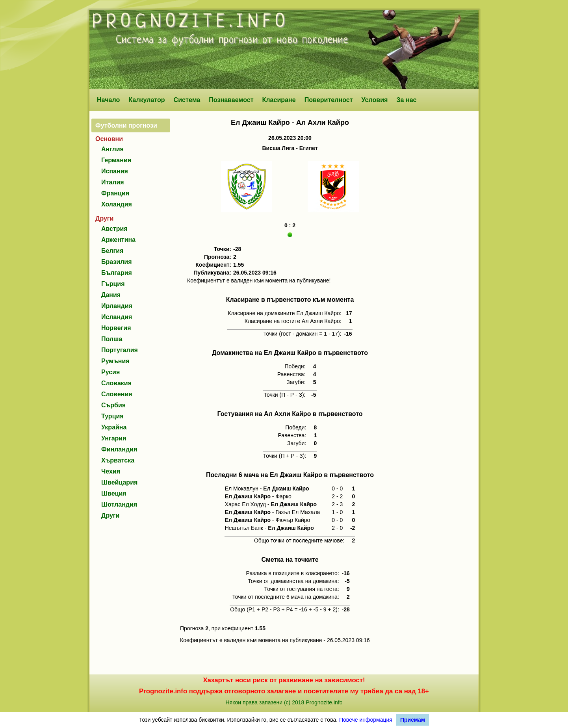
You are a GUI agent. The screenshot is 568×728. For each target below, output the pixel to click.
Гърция (113, 284)
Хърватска (118, 460)
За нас (406, 100)
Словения (117, 394)
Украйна (114, 427)
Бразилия (117, 262)
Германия (116, 160)
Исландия (117, 317)
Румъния (115, 361)
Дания (111, 295)
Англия (112, 149)
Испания (115, 171)
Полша (112, 339)
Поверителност (329, 100)
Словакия (116, 383)
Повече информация (366, 720)
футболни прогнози (215, 40)
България (117, 273)
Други (110, 515)
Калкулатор (147, 100)
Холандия (117, 204)
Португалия (120, 350)
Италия (113, 182)
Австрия (114, 229)
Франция (115, 193)
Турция (112, 416)
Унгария (114, 438)
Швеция (114, 493)
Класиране (279, 100)
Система (187, 100)
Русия (110, 372)
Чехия (111, 471)
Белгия (112, 251)
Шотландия (119, 504)
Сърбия (113, 405)
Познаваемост (231, 100)
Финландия (119, 449)
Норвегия (116, 328)
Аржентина (118, 240)
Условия (375, 100)
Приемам (413, 720)
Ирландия (117, 306)
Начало (108, 100)
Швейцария (119, 482)
